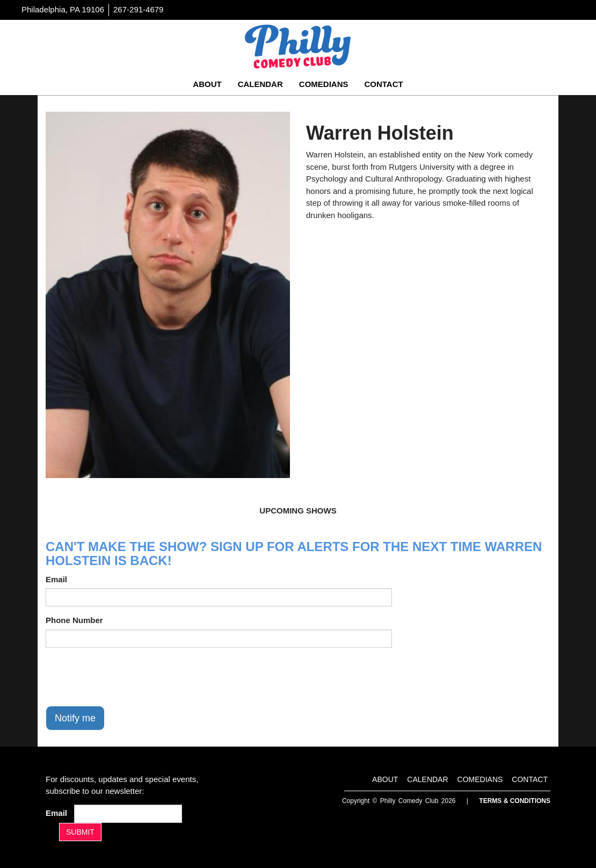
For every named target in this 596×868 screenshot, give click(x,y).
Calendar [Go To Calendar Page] (260, 84)
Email (56, 579)
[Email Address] (128, 814)
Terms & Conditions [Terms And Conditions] (515, 801)
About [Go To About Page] (207, 84)
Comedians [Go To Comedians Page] (324, 84)
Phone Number (74, 620)
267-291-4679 (138, 9)
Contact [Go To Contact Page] (383, 84)
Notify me (75, 718)
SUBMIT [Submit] (80, 832)
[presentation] (127, 677)
